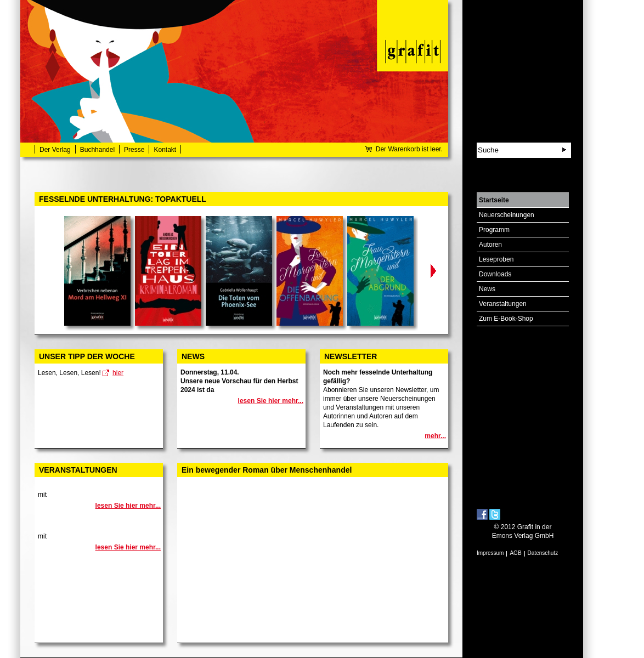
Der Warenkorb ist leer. (409, 149)
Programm (494, 230)
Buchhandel (97, 150)
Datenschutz (543, 553)
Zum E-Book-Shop (506, 319)
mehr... (435, 436)
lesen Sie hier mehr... (271, 401)
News (487, 289)
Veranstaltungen (503, 304)
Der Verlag (55, 150)
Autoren (490, 245)
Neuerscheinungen (507, 215)
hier (118, 373)
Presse (134, 150)
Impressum (490, 553)
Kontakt (165, 150)
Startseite (494, 200)
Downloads (495, 274)
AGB (515, 553)
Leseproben (496, 259)
